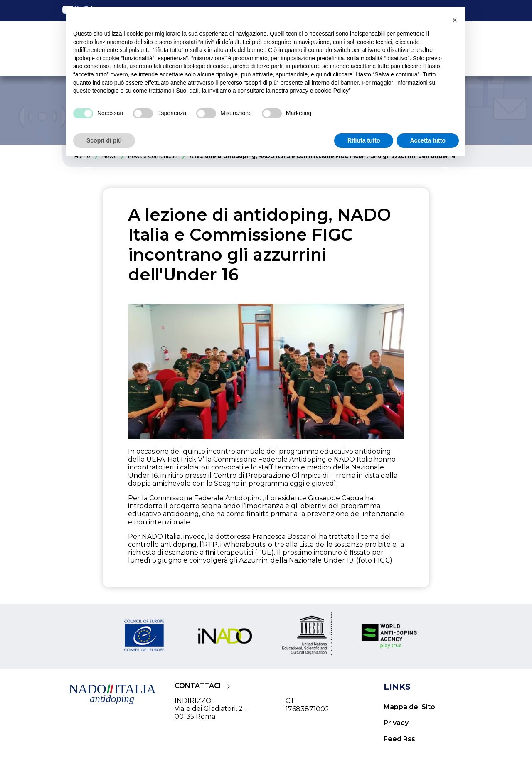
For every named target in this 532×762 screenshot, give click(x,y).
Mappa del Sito (409, 707)
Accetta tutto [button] (428, 140)
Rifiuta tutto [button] (364, 140)
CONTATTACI (198, 686)
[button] (455, 20)
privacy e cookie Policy (319, 91)
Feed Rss (399, 739)
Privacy (396, 723)
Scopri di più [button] (104, 140)
